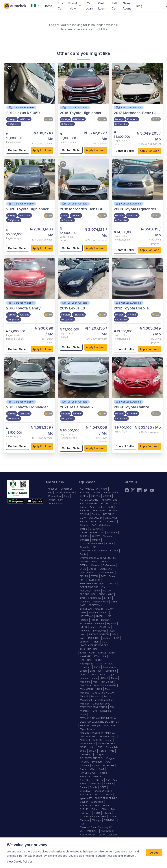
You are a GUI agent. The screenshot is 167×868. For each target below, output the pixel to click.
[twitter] (146, 490)
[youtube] (152, 490)
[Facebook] (127, 490)
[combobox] (36, 6)
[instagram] (133, 490)
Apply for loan (42, 150)
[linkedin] (139, 490)
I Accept (154, 853)
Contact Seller (18, 150)
